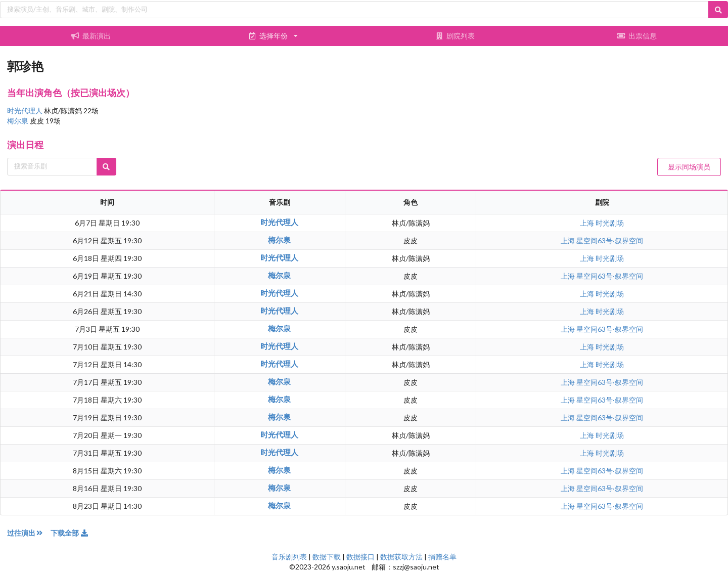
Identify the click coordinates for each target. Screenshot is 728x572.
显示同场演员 (689, 167)
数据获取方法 (401, 557)
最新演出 (91, 36)
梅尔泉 (18, 121)
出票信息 (637, 36)
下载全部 (70, 533)
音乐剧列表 (289, 557)
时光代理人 (26, 111)
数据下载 (327, 557)
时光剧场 (610, 223)
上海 (588, 223)
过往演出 (29, 533)
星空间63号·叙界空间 (610, 240)
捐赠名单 (442, 557)
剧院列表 (455, 36)
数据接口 (360, 557)
